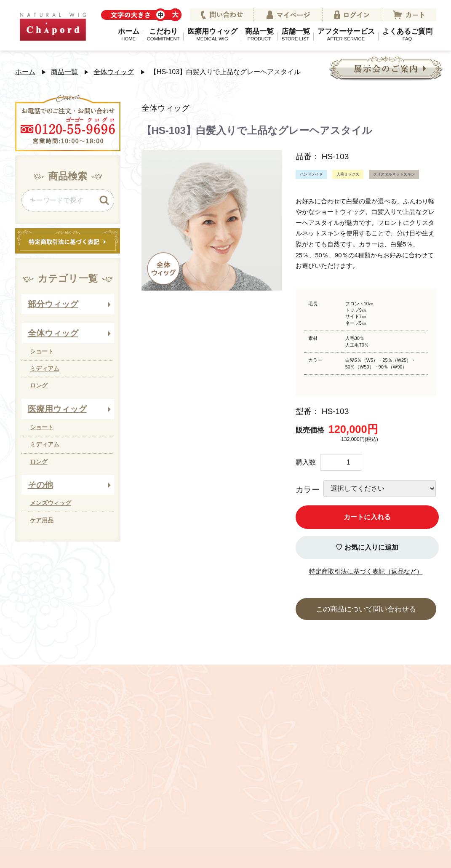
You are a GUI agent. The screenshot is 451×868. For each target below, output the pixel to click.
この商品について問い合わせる (366, 609)
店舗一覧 (296, 34)
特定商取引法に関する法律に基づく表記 (264, 803)
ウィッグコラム (376, 803)
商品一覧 (259, 34)
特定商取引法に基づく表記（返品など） (366, 571)
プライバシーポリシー (140, 803)
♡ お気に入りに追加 (367, 547)
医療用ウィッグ (212, 34)
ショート (42, 351)
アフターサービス (346, 34)
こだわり (163, 34)
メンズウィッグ (51, 503)
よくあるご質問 (407, 34)
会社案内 (69, 803)
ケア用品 (42, 520)
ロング (39, 385)
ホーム (129, 34)
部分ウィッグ (53, 304)
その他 (40, 485)
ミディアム (45, 369)
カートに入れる (367, 517)
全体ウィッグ (114, 72)
